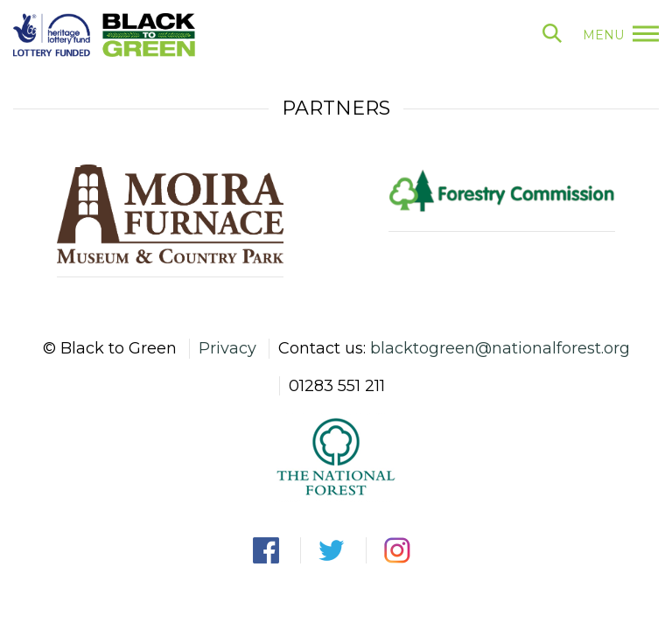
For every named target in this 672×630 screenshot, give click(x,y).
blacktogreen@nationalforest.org (500, 348)
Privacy (227, 348)
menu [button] (621, 35)
